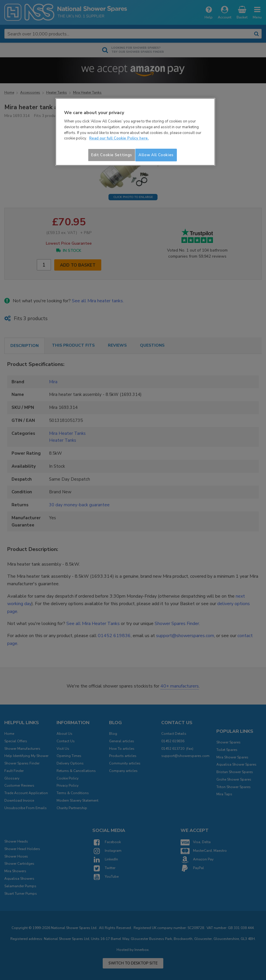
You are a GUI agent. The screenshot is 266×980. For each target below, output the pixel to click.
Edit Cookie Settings (112, 155)
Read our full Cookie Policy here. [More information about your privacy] (119, 138)
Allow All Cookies (156, 155)
